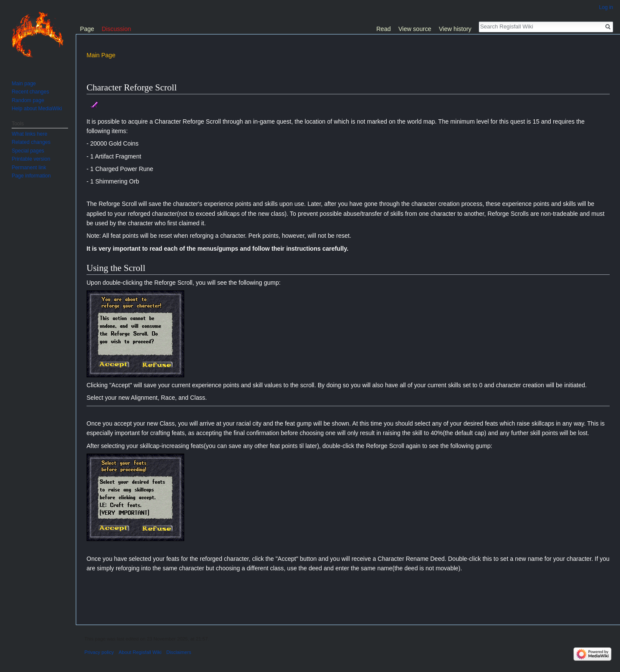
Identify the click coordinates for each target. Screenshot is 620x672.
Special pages (28, 151)
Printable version (31, 159)
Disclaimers (179, 652)
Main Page (101, 55)
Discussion (116, 29)
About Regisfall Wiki (140, 652)
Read (384, 29)
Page (87, 29)
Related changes (31, 142)
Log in (606, 7)
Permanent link (29, 168)
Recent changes (30, 92)
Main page (24, 84)
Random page (28, 100)
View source (415, 29)
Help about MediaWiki (37, 109)
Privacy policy (99, 652)
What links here (29, 134)
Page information (31, 176)
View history (455, 29)
